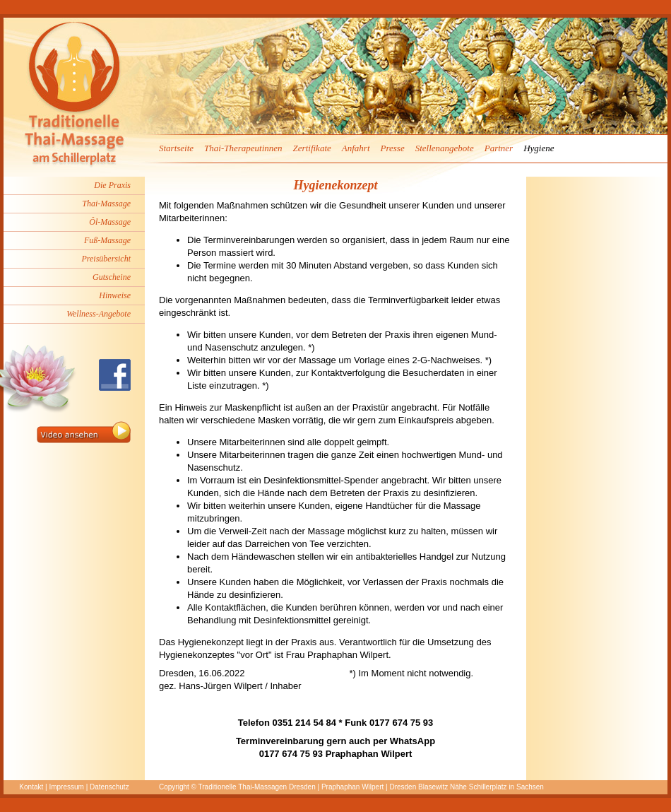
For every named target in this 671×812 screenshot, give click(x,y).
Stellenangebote (445, 148)
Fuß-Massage (107, 240)
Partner (499, 148)
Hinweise (115, 295)
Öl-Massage (110, 222)
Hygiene (539, 148)
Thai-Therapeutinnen (243, 148)
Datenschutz (109, 787)
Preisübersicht (106, 259)
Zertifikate (312, 148)
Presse (393, 148)
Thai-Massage (106, 204)
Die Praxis (112, 185)
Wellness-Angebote (99, 314)
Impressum (66, 787)
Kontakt (31, 787)
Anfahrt (356, 148)
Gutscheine (112, 277)
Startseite (176, 148)
